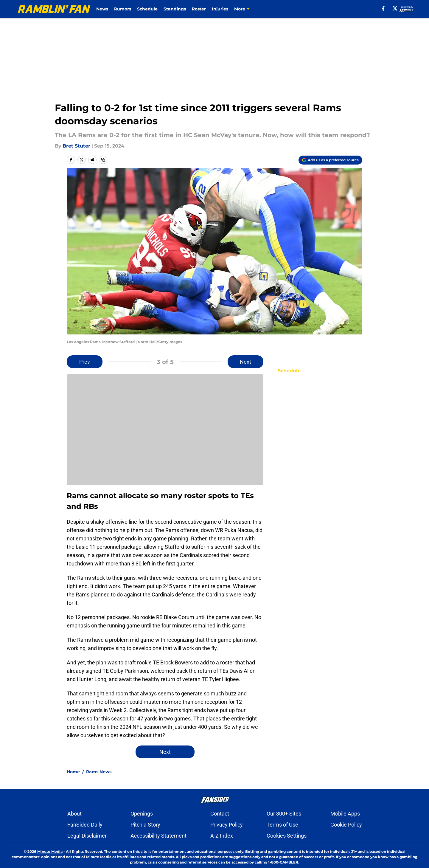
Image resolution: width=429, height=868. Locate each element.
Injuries (220, 9)
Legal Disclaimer (87, 836)
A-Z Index (222, 836)
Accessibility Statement (158, 836)
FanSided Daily (85, 825)
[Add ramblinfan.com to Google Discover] (330, 160)
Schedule (147, 9)
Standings (175, 9)
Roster (199, 9)
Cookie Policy (346, 825)
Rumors (123, 9)
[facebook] (383, 8)
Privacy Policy (227, 825)
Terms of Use (282, 825)
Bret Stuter (76, 146)
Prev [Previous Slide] (85, 362)
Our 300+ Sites (284, 814)
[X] (395, 8)
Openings (142, 814)
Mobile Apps (345, 814)
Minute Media (50, 851)
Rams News (99, 772)
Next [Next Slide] (245, 362)
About (74, 814)
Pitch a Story (145, 825)
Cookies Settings (287, 836)
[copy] (103, 160)
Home (73, 772)
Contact (220, 814)
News (102, 9)
